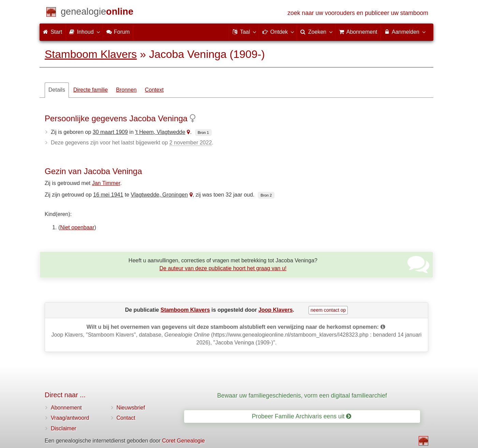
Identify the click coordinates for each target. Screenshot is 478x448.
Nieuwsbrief (131, 408)
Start (53, 32)
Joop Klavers (275, 310)
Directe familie (91, 90)
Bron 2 (266, 195)
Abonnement (66, 408)
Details (57, 90)
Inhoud (84, 32)
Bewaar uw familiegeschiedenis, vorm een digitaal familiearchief (302, 396)
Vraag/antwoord (70, 418)
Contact (126, 418)
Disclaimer (64, 428)
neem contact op (328, 310)
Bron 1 (203, 133)
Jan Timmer (106, 183)
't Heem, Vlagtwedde (160, 132)
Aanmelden (405, 32)
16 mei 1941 (108, 195)
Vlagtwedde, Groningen (159, 195)
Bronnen (126, 90)
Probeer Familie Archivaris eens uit (302, 416)
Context (154, 90)
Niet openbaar (77, 227)
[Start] (97, 13)
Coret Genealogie (183, 441)
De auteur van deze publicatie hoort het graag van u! (223, 268)
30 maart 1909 (110, 132)
